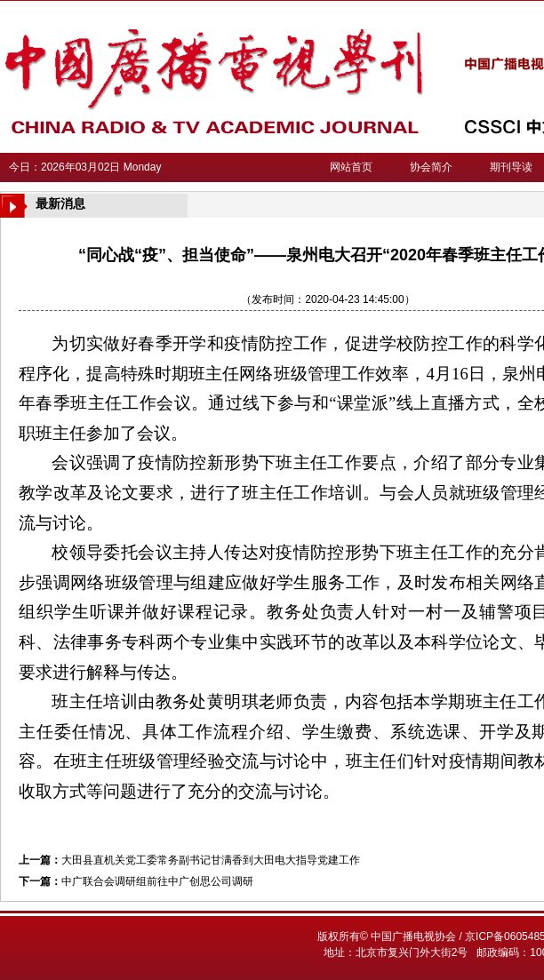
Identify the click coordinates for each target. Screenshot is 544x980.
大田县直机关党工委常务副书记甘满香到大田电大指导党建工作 (211, 860)
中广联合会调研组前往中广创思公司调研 (157, 881)
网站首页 (351, 167)
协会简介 (431, 167)
